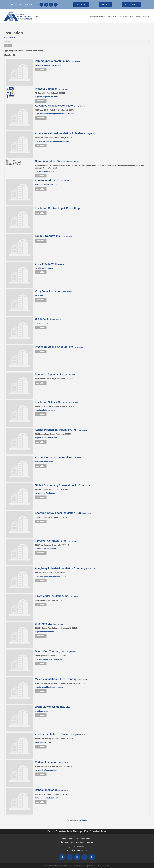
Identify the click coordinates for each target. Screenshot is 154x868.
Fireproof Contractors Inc (51, 541)
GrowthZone (82, 820)
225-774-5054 (73, 402)
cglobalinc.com (41, 323)
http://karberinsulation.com (46, 438)
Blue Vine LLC (44, 624)
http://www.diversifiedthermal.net (49, 659)
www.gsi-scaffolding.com (45, 493)
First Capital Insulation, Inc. (52, 596)
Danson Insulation (46, 790)
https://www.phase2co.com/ (46, 97)
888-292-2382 (78, 458)
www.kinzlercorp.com (44, 462)
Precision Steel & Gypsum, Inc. (54, 347)
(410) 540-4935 (82, 106)
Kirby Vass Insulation (48, 291)
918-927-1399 (87, 513)
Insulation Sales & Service (51, 402)
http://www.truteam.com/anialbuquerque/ (52, 141)
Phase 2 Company (46, 89)
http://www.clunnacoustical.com (48, 172)
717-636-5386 (70, 375)
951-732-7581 (58, 624)
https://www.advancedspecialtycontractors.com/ (55, 114)
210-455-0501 (81, 735)
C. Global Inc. (43, 319)
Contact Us (28, 5)
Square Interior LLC (47, 180)
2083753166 (79, 347)
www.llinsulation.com (44, 268)
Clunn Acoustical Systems (51, 161)
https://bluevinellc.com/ (45, 632)
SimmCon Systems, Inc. (50, 374)
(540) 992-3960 (68, 292)
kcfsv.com (39, 296)
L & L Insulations (45, 264)
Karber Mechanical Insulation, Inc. (56, 430)
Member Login (15, 5)
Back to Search (11, 37)
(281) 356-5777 (74, 161)
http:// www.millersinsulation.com (49, 687)
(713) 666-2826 (67, 236)
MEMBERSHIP (96, 16)
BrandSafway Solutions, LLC (53, 707)
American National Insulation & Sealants (60, 133)
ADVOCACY (113, 16)
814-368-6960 (92, 569)
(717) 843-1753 (75, 596)
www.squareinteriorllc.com (46, 185)
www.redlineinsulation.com (46, 770)
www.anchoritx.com (43, 742)
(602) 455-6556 (83, 430)
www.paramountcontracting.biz (48, 65)
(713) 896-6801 (71, 652)
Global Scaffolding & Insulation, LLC (58, 485)
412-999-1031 (63, 790)
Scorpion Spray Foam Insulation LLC (58, 513)
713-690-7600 (72, 541)
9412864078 (57, 319)
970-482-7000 (63, 89)
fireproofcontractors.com (45, 549)
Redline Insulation (46, 762)
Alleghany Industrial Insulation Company (60, 568)
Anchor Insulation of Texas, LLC (55, 734)
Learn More (41, 69)
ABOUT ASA (141, 16)
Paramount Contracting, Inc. (52, 61)
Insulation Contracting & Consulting (57, 208)
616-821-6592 (65, 181)
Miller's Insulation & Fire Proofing (56, 679)
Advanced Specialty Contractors (55, 106)
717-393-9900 (76, 61)
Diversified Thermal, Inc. (50, 651)
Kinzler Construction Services (54, 457)
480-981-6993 (63, 763)
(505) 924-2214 (83, 679)
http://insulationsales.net (45, 410)
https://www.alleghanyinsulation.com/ (51, 576)
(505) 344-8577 (91, 134)
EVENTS (127, 16)
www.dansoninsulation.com (46, 798)
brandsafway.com (42, 711)
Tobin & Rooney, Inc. (48, 236)
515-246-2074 (62, 264)
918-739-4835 (86, 486)
